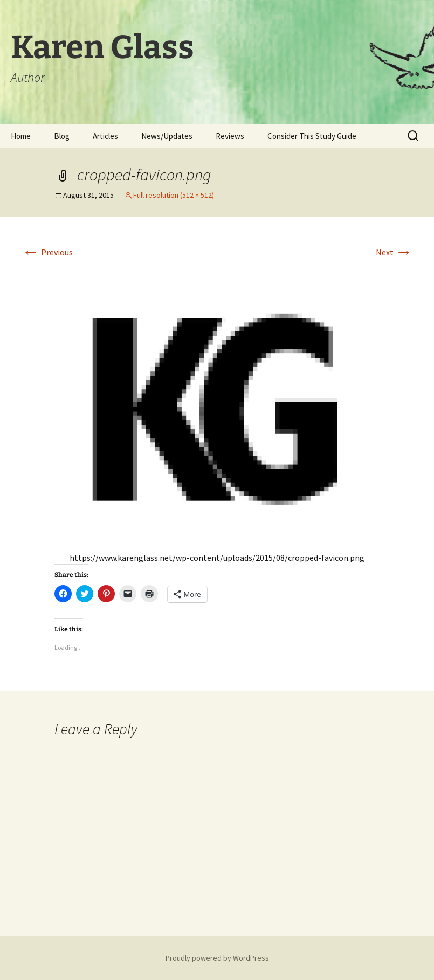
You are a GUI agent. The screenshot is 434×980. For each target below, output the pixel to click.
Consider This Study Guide (312, 136)
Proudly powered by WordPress (217, 958)
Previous (47, 252)
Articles (105, 136)
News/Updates (167, 136)
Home (21, 136)
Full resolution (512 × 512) (174, 195)
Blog (62, 136)
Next (394, 252)
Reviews (230, 136)
